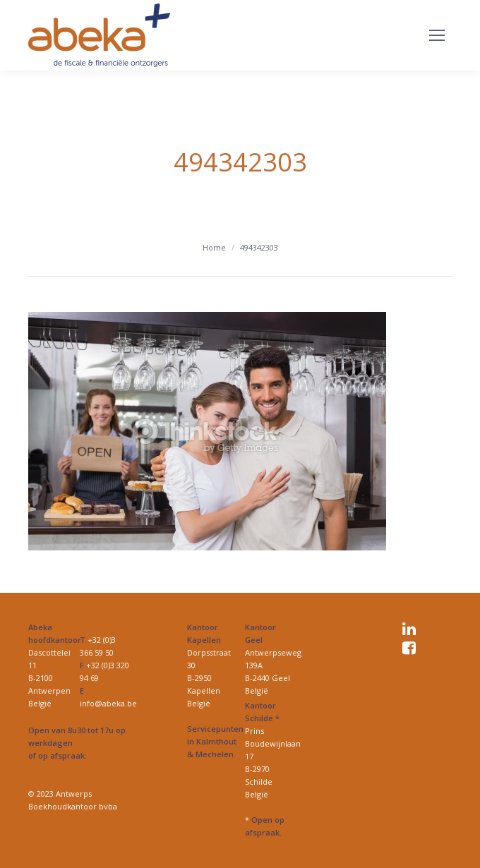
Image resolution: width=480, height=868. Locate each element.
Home (214, 247)
